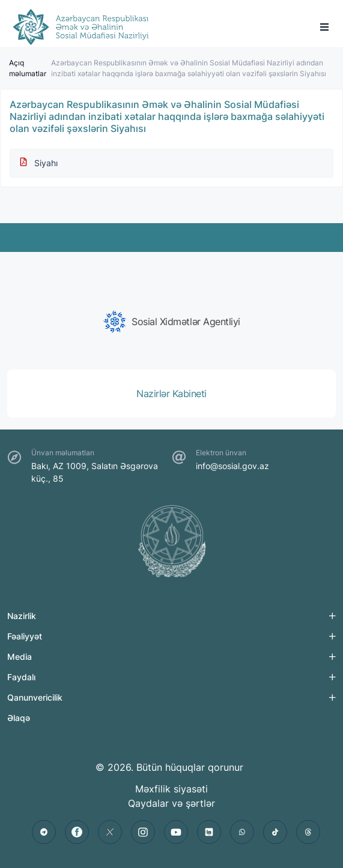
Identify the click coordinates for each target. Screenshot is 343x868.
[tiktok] (275, 832)
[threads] (308, 832)
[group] (171, 322)
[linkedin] (209, 832)
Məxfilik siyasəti (171, 789)
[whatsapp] (242, 832)
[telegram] (44, 832)
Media (20, 657)
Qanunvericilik (35, 697)
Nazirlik (22, 616)
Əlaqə (19, 718)
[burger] (324, 27)
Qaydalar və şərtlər (171, 803)
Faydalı (21, 677)
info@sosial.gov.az (232, 466)
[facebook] (77, 832)
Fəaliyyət (25, 636)
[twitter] (110, 832)
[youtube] (176, 832)
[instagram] (143, 832)
